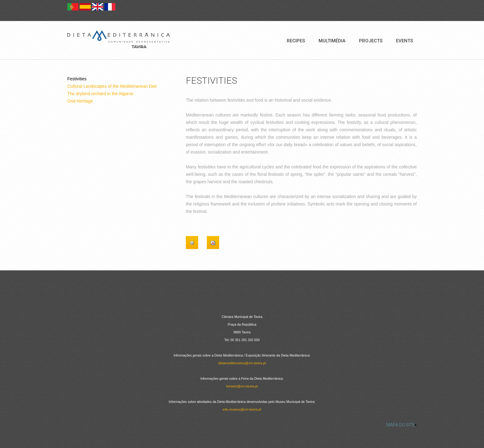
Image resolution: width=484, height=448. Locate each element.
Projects (371, 41)
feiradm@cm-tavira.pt (242, 386)
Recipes (296, 41)
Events (405, 41)
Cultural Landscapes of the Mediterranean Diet (112, 86)
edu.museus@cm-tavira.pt (242, 409)
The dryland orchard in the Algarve (100, 94)
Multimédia (332, 41)
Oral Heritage (80, 101)
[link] (242, 425)
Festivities (77, 79)
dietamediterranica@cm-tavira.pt (242, 363)
